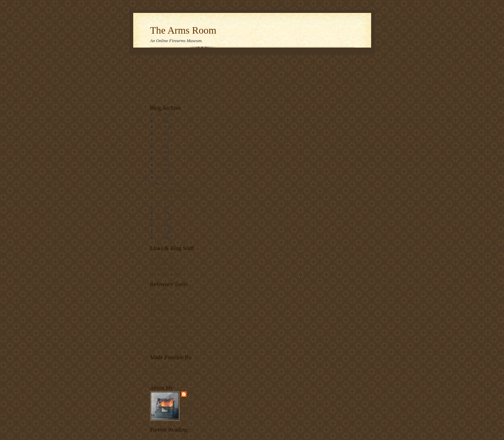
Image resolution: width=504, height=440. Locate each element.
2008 (160, 225)
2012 (160, 177)
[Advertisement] (171, 78)
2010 (160, 213)
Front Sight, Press (164, 263)
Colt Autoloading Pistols (169, 347)
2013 (160, 171)
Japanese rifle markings (168, 326)
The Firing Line (162, 258)
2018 (160, 140)
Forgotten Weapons (165, 294)
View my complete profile (188, 407)
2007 (160, 232)
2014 (160, 165)
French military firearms (169, 331)
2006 (160, 238)
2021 (160, 127)
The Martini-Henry (165, 304)
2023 (160, 115)
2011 (160, 207)
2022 (160, 121)
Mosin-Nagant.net (164, 320)
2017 (160, 146)
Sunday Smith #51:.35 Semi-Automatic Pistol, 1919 (180, 195)
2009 (160, 219)
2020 (160, 134)
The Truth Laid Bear (166, 274)
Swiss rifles (159, 299)
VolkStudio (159, 367)
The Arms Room (183, 30)
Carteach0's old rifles (166, 268)
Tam (192, 394)
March (166, 183)
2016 (160, 152)
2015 (160, 158)
